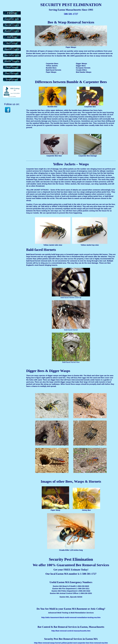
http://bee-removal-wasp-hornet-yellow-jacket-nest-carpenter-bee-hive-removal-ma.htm (71, 643)
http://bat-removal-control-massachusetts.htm (71, 631)
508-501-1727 (71, 14)
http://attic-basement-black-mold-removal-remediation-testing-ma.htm (71, 617)
